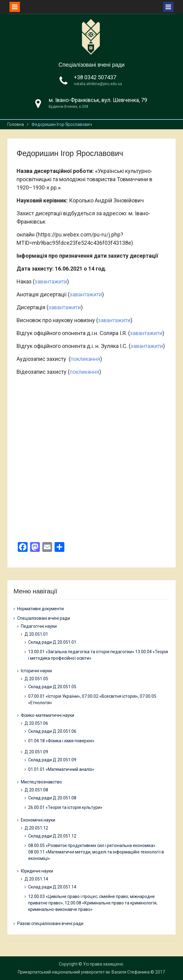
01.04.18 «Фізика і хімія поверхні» (61, 741)
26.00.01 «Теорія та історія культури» (65, 807)
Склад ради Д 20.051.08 (52, 798)
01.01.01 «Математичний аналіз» (61, 769)
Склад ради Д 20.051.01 (52, 642)
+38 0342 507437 (95, 77)
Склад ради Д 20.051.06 (52, 731)
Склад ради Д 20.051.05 (52, 687)
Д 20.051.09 (36, 752)
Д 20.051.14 (36, 879)
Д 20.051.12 (36, 828)
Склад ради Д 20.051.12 (52, 836)
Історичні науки (36, 671)
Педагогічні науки (39, 626)
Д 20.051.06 (36, 723)
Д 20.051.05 (36, 679)
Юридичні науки (37, 871)
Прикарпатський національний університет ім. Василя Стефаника (84, 972)
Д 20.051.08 (36, 790)
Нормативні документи (40, 609)
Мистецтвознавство (41, 782)
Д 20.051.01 (36, 634)
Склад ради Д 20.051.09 (52, 760)
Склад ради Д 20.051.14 (52, 887)
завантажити (51, 281)
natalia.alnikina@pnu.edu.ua (98, 84)
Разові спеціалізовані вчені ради (50, 923)
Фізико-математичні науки (48, 715)
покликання (85, 359)
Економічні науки (38, 820)
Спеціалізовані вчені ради (92, 65)
